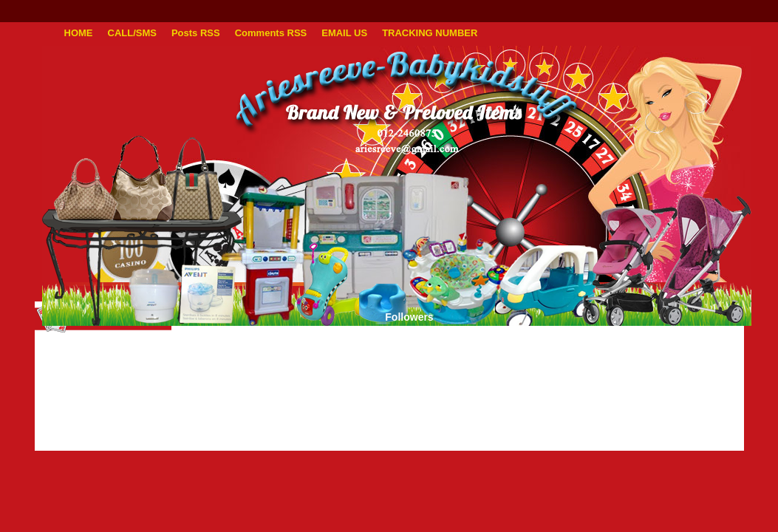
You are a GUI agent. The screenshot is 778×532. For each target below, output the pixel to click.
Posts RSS (196, 33)
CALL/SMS (132, 33)
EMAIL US (344, 33)
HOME (79, 33)
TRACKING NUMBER (430, 33)
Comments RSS (271, 33)
